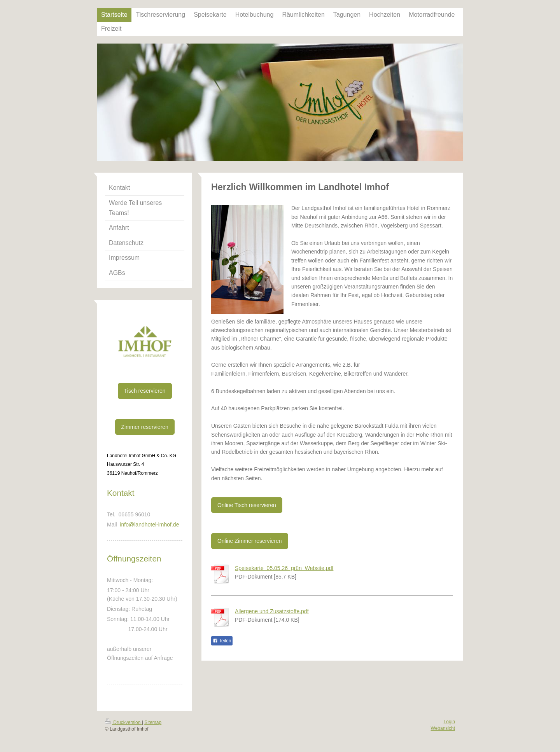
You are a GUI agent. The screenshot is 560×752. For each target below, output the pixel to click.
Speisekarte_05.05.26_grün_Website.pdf (284, 568)
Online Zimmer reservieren (250, 541)
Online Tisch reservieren (247, 505)
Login (449, 722)
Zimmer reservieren (145, 427)
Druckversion (123, 722)
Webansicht (443, 728)
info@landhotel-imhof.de (149, 525)
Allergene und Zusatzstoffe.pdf (272, 611)
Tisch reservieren (145, 391)
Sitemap (153, 722)
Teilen (222, 641)
